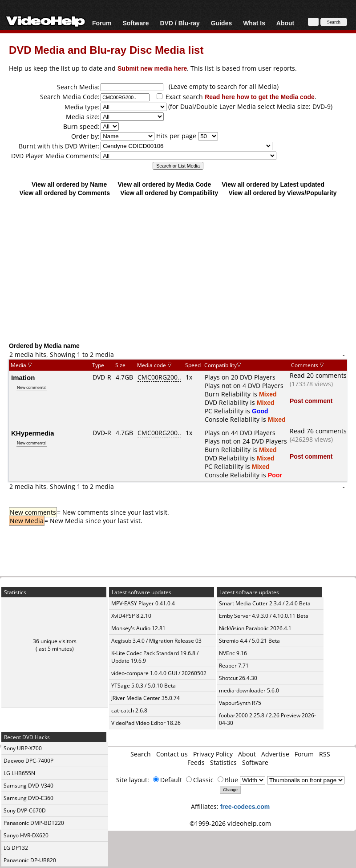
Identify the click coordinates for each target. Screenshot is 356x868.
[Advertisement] (182, 269)
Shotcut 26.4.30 (238, 678)
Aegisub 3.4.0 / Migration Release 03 (156, 641)
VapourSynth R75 (240, 703)
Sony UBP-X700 (23, 748)
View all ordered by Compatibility (169, 193)
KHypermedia (33, 433)
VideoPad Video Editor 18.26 (146, 723)
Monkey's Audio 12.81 (138, 628)
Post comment (311, 401)
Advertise (275, 754)
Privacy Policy (213, 754)
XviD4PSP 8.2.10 (131, 616)
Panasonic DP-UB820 (30, 860)
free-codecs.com (245, 806)
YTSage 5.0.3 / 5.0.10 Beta (144, 686)
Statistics (223, 762)
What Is (254, 23)
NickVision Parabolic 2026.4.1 (255, 628)
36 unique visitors (55, 641)
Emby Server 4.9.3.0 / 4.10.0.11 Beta (264, 616)
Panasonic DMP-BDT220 (34, 823)
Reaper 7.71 (234, 666)
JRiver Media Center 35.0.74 (146, 698)
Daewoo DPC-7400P (28, 761)
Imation (23, 377)
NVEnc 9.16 (233, 653)
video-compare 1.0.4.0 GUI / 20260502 (159, 673)
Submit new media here (152, 68)
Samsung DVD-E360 (28, 798)
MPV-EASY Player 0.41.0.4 (143, 603)
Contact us (172, 754)
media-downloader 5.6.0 (249, 690)
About (285, 23)
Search (141, 754)
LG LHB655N (19, 773)
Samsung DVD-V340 (28, 786)
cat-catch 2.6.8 (129, 710)
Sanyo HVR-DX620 (26, 835)
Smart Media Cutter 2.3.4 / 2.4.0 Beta (265, 603)
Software (136, 23)
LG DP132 (16, 848)
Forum (102, 23)
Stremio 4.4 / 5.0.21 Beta (249, 641)
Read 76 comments (318, 431)
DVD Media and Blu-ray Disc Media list (106, 50)
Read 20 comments (318, 375)
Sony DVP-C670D (25, 810)
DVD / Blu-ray (180, 23)
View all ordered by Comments (65, 193)
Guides (221, 23)
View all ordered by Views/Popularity (283, 193)
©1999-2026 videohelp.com (230, 823)
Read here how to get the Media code (260, 97)
